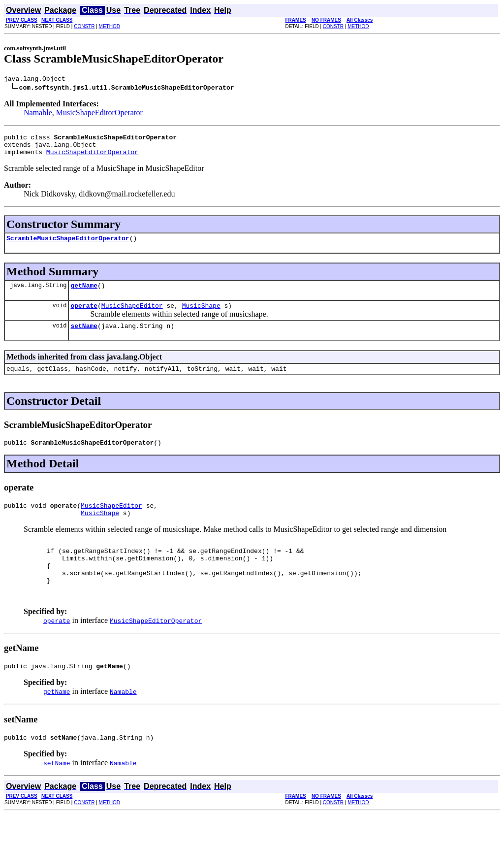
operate (84, 316)
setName (84, 337)
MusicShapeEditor (132, 316)
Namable (38, 114)
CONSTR (84, 26)
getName (84, 294)
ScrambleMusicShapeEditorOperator (68, 245)
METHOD (110, 26)
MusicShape (201, 316)
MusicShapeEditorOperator (99, 114)
